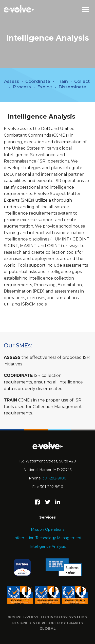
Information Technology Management (48, 538)
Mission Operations (48, 529)
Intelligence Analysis (48, 546)
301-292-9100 (54, 478)
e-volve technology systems (55, 617)
